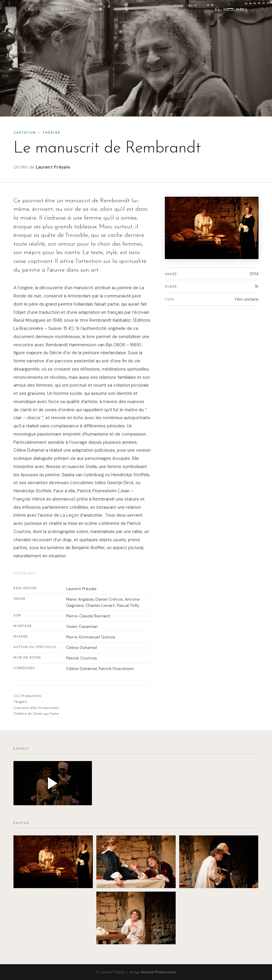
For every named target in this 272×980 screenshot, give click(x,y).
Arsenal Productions (159, 972)
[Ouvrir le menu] (237, 9)
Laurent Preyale (50, 9)
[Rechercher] (217, 9)
